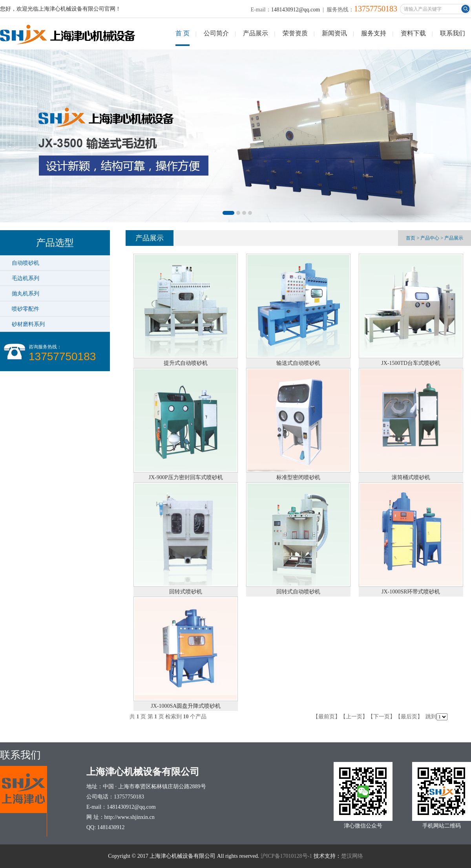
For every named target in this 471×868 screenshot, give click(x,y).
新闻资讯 (334, 33)
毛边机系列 (26, 278)
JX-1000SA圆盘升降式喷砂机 (186, 706)
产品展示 (256, 33)
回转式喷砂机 (186, 592)
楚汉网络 (352, 856)
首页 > (413, 238)
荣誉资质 (295, 33)
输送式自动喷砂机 (298, 363)
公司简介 (216, 33)
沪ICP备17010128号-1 (286, 856)
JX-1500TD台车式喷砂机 (411, 363)
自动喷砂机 (26, 263)
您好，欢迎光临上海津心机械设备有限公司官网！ (60, 9)
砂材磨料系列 (28, 324)
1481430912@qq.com (296, 10)
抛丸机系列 (26, 293)
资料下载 (413, 33)
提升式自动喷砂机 (186, 363)
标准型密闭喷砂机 (298, 477)
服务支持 (374, 33)
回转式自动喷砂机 (298, 592)
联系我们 (453, 33)
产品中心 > (432, 238)
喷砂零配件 (26, 309)
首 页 (183, 33)
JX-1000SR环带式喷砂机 (411, 592)
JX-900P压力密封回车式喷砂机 (186, 477)
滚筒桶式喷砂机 (411, 477)
